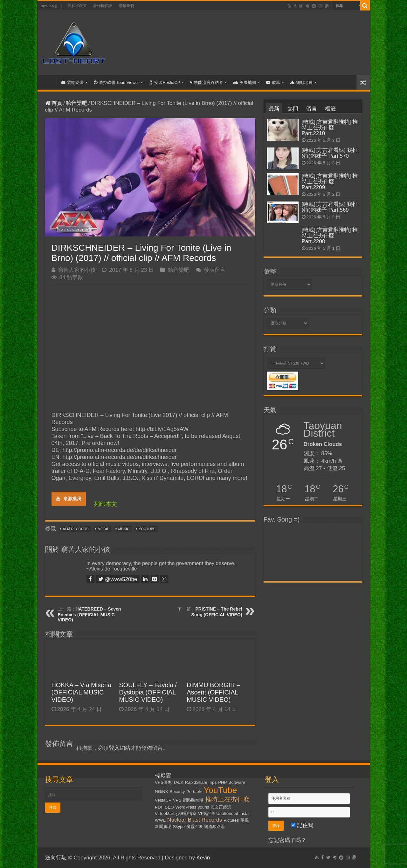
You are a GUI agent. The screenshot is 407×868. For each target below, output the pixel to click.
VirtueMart (165, 813)
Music (124, 529)
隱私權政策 (77, 6)
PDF (159, 807)
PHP (222, 782)
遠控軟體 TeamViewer (117, 82)
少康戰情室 (186, 813)
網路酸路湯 (214, 827)
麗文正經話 (221, 807)
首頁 (49, 82)
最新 (274, 109)
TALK (178, 782)
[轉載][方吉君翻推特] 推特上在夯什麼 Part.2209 (330, 182)
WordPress (186, 807)
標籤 (330, 109)
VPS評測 (207, 813)
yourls (203, 807)
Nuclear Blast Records (195, 820)
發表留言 (215, 270)
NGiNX (161, 792)
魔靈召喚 (195, 827)
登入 (114, 748)
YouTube (147, 529)
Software (237, 782)
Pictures (231, 820)
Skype (179, 827)
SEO (169, 807)
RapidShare (196, 782)
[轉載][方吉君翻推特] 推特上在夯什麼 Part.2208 (330, 236)
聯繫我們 (126, 6)
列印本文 (106, 504)
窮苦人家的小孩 (77, 270)
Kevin (203, 858)
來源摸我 (69, 499)
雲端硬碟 (72, 82)
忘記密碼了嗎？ (287, 840)
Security (177, 792)
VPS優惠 (163, 782)
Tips (213, 782)
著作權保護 (103, 6)
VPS (177, 800)
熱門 (293, 109)
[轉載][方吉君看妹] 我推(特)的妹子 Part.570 (330, 153)
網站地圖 (301, 82)
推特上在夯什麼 (227, 799)
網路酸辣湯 (193, 800)
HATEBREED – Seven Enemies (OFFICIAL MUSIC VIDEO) (90, 614)
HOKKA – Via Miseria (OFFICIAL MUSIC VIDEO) (82, 692)
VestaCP (163, 800)
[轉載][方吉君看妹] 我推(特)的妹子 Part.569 (330, 207)
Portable (194, 792)
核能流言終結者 (207, 82)
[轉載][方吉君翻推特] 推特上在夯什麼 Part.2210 (330, 128)
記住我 (302, 825)
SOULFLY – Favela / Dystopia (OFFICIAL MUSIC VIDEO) (148, 692)
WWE (160, 820)
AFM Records (76, 529)
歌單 (273, 82)
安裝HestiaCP (165, 82)
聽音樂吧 (77, 103)
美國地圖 (245, 82)
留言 (312, 109)
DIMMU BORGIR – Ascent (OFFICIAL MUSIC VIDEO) (213, 692)
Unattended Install (233, 813)
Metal (103, 529)
